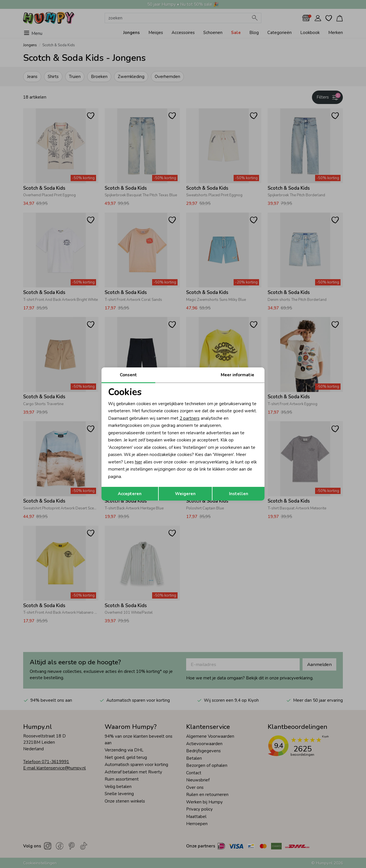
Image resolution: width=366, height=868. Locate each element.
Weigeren (185, 494)
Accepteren (130, 494)
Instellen (239, 494)
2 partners (190, 418)
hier (139, 462)
